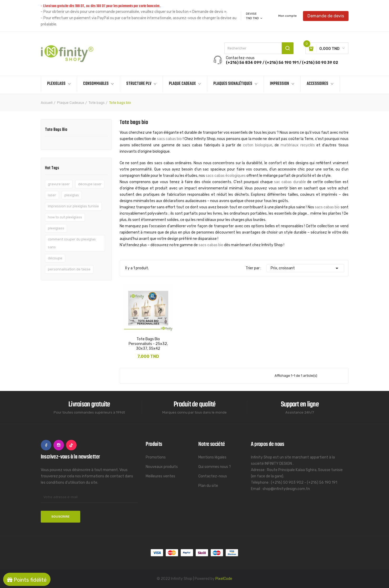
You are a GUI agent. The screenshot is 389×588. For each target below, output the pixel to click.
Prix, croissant (305, 268)
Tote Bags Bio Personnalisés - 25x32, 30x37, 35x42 (148, 344)
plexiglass (56, 228)
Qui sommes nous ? (215, 467)
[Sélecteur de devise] (254, 18)
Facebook (46, 445)
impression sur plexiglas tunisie (73, 206)
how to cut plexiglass (65, 217)
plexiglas (72, 195)
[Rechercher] (259, 48)
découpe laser (90, 184)
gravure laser (59, 184)
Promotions (156, 457)
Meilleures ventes (160, 476)
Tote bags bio (56, 130)
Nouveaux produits (162, 467)
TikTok (71, 445)
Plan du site (208, 486)
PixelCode (224, 579)
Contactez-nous (213, 476)
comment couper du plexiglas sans (72, 243)
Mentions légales (212, 457)
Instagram (59, 445)
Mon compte (287, 16)
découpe (55, 258)
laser (52, 195)
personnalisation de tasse (69, 269)
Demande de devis (326, 16)
